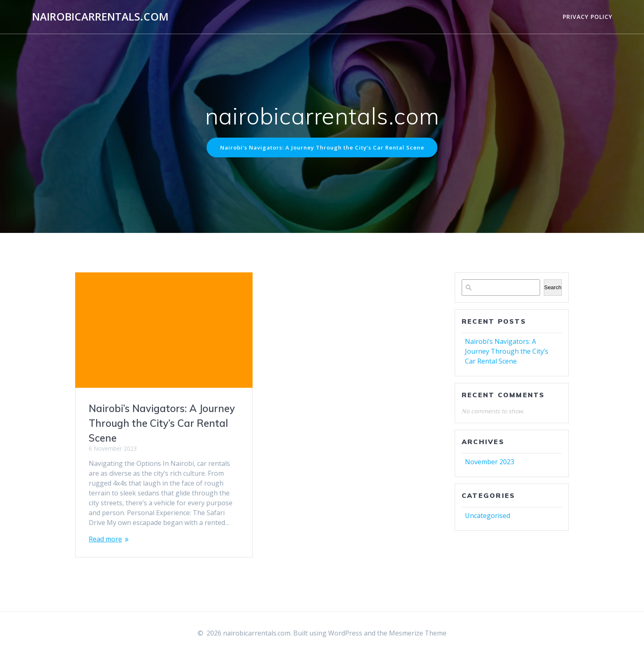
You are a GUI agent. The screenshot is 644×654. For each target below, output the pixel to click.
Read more (105, 540)
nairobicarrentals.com (100, 17)
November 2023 (490, 462)
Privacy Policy (588, 17)
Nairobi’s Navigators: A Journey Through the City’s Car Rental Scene (322, 148)
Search (553, 288)
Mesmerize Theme (418, 633)
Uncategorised (488, 516)
